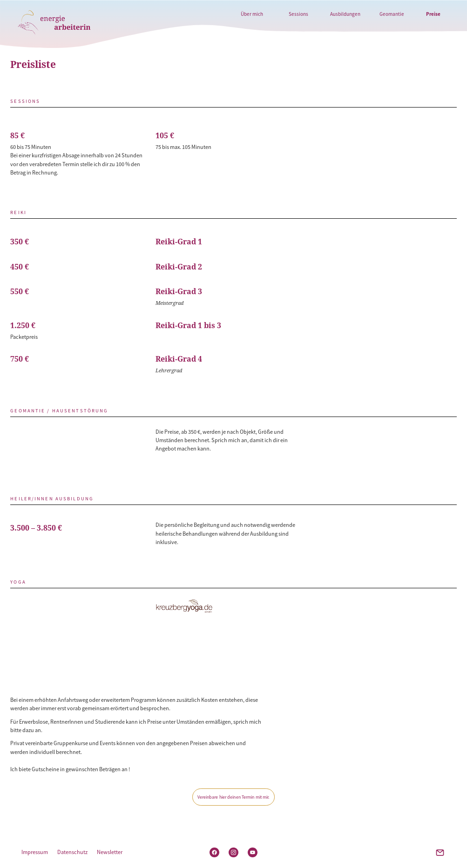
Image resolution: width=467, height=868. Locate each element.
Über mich (252, 14)
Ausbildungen (345, 14)
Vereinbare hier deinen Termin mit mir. (234, 797)
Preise (433, 14)
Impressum (35, 852)
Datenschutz (72, 852)
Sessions (298, 14)
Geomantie (392, 14)
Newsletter (110, 852)
